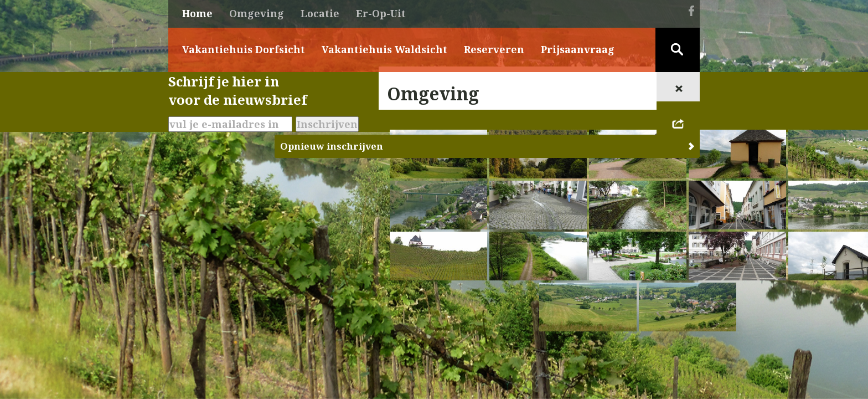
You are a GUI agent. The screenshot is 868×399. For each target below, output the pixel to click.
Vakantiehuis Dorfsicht (244, 49)
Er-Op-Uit (381, 13)
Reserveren (494, 49)
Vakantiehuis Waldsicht (384, 49)
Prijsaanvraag (578, 49)
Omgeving (257, 13)
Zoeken (678, 50)
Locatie (320, 13)
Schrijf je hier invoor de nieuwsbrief (237, 90)
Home (197, 13)
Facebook (691, 11)
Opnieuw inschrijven (332, 146)
